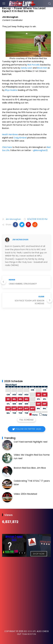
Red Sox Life (30, 631)
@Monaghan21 (40, 150)
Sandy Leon (27, 68)
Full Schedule (26, 420)
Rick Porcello (34, 65)
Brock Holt (42, 68)
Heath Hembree (10, 134)
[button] (15, 225)
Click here (7, 147)
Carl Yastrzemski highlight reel (31, 442)
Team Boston (29, 634)
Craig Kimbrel (20, 138)
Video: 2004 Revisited (25, 494)
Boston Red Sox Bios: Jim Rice (30, 468)
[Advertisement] (26, 185)
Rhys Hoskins (11, 90)
